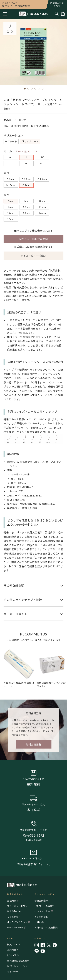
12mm (11, 213)
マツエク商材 (14, 917)
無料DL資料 (13, 955)
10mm (26, 207)
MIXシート (11, 141)
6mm (11, 201)
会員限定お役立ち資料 (18, 961)
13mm (26, 213)
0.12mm (26, 179)
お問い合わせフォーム (34, 864)
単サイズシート (30, 141)
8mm (42, 201)
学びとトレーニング (17, 966)
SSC (42, 163)
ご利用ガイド (14, 950)
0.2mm (26, 185)
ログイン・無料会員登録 (34, 239)
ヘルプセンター (42, 911)
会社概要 (12, 901)
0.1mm (11, 179)
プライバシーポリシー (18, 906)
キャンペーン (14, 972)
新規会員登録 (41, 901)
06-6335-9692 (34, 835)
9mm (11, 207)
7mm (26, 201)
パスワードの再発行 (45, 906)
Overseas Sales (15, 928)
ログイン (27, 231)
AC (42, 157)
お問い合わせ (41, 922)
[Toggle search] (57, 14)
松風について (14, 945)
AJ (11, 157)
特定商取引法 (14, 911)
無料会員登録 (33, 745)
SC (27, 163)
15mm (11, 219)
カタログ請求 (41, 917)
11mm (42, 207)
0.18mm (11, 185)
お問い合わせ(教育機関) (46, 928)
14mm (42, 213)
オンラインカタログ (17, 922)
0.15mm (42, 179)
